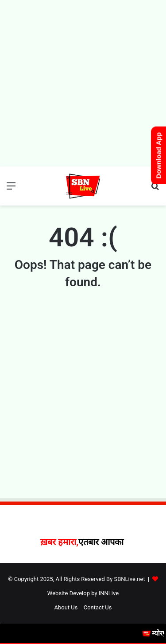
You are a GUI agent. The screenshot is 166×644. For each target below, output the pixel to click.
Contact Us (98, 607)
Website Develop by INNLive (83, 593)
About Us (66, 607)
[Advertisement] (83, 83)
